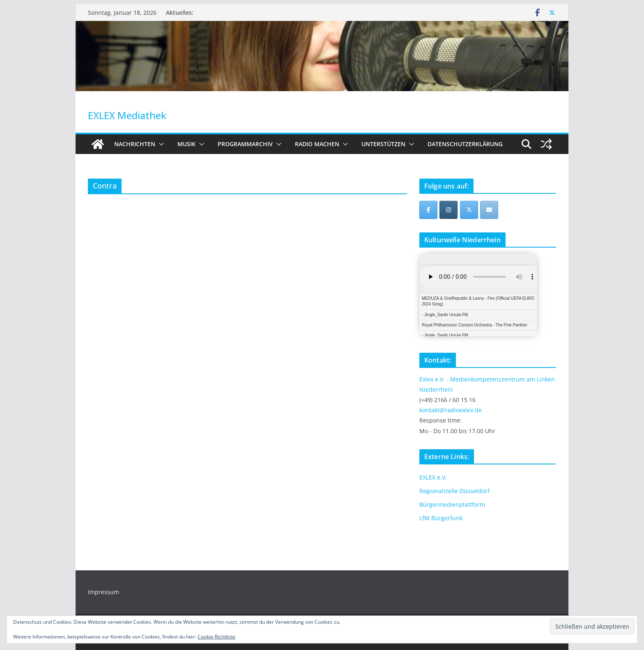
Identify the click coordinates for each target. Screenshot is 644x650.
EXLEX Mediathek (127, 115)
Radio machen (317, 144)
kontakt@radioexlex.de (451, 410)
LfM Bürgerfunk (441, 518)
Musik (186, 144)
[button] (160, 144)
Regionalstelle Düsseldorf (454, 491)
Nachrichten (135, 144)
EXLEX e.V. (433, 477)
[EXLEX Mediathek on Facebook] (428, 210)
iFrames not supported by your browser (478, 295)
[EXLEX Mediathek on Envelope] (489, 210)
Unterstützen (383, 144)
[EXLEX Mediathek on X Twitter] (469, 210)
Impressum (103, 592)
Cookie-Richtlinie (216, 637)
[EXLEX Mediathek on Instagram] (448, 210)
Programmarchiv (245, 144)
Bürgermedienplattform (452, 504)
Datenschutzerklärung (465, 144)
